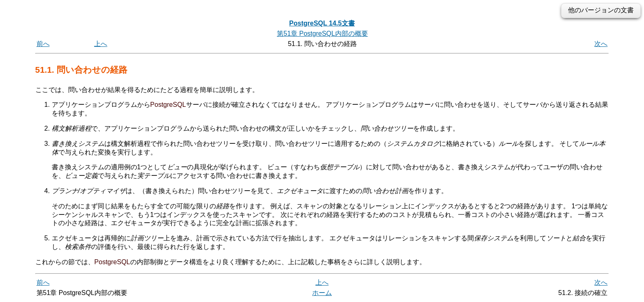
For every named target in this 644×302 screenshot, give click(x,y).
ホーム (322, 293)
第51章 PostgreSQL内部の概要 (322, 33)
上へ (101, 44)
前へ (43, 44)
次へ (601, 44)
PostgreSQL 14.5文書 (322, 23)
